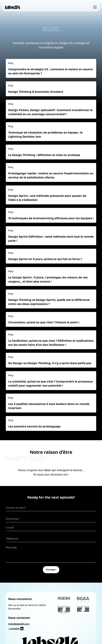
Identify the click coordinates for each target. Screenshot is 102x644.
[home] (13, 7)
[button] (94, 7)
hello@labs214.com (19, 624)
